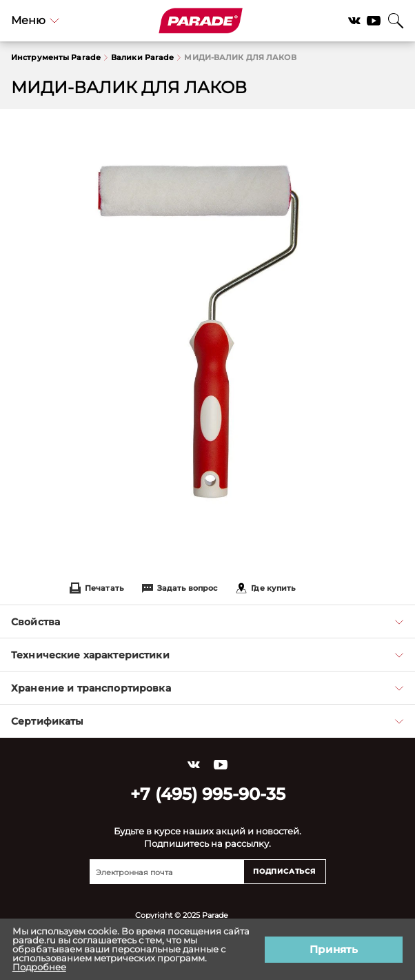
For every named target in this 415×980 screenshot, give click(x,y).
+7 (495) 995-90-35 (208, 794)
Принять (334, 949)
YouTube (374, 21)
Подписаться (284, 871)
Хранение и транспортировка (207, 688)
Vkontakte (354, 21)
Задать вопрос (180, 588)
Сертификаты (207, 721)
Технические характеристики (207, 655)
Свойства (207, 622)
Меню (35, 20)
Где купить (265, 588)
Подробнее (39, 967)
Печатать (97, 588)
